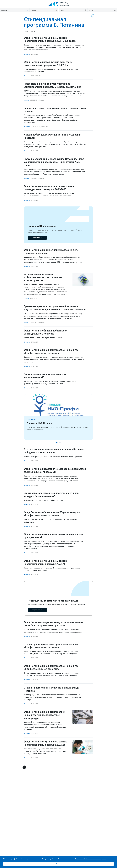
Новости (27, 54)
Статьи (26, 298)
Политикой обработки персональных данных (91, 859)
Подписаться (37, 238)
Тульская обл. (44, 127)
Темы (26, 31)
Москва (42, 76)
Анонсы (26, 100)
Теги (33, 31)
